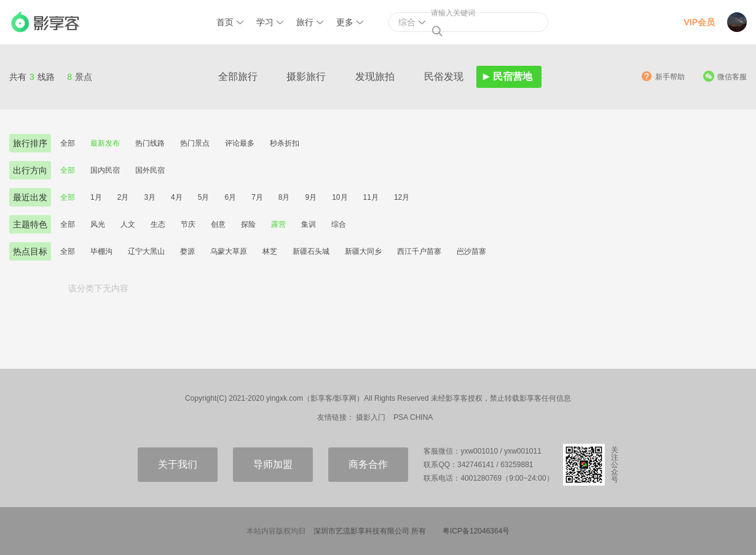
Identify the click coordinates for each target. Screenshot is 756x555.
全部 (68, 143)
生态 (158, 224)
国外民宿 (150, 170)
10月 (340, 197)
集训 (309, 224)
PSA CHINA (413, 417)
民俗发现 (444, 77)
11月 (371, 197)
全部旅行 (238, 77)
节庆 (188, 224)
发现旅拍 (375, 77)
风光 (98, 224)
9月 (311, 197)
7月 (257, 197)
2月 (123, 197)
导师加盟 (273, 464)
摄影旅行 (306, 77)
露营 (278, 224)
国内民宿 (105, 170)
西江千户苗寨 (419, 251)
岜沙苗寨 (471, 251)
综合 (339, 224)
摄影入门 (371, 417)
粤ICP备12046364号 (476, 531)
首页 (225, 22)
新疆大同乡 (363, 251)
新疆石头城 (311, 251)
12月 (402, 197)
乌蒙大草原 (229, 251)
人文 (128, 224)
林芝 (270, 251)
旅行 (305, 22)
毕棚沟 (101, 251)
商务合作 (368, 464)
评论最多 (240, 143)
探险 (248, 224)
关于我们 (178, 464)
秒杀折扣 (285, 143)
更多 (345, 22)
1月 (96, 197)
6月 (230, 197)
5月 (204, 197)
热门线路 (150, 143)
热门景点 (195, 143)
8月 (284, 197)
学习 (265, 22)
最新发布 (105, 143)
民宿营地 (513, 77)
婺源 (187, 251)
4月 (177, 197)
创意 (218, 224)
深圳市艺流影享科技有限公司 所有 (370, 531)
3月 (150, 197)
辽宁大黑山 (146, 251)
